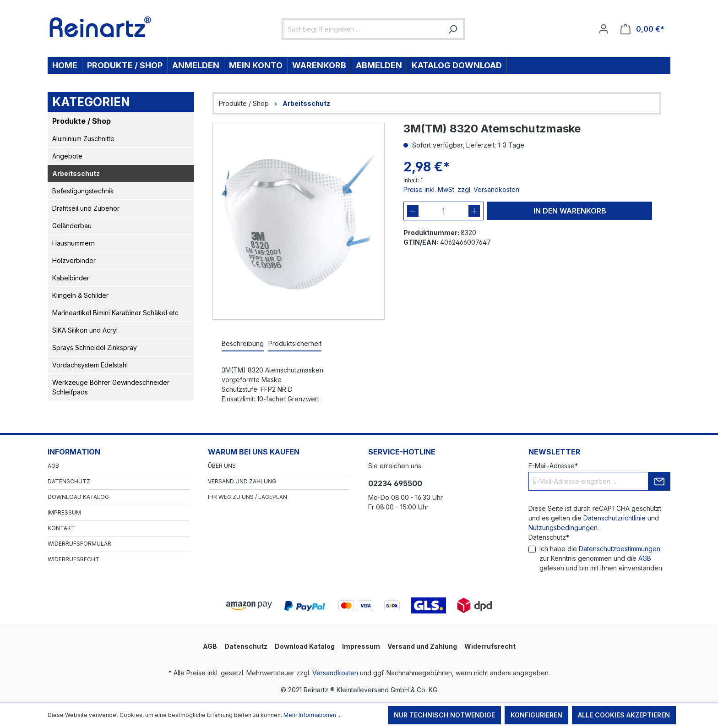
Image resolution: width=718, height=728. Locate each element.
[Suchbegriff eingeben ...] (363, 29)
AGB (53, 466)
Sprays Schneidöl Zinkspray (95, 348)
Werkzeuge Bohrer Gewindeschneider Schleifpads (111, 387)
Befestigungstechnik (83, 191)
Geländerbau (72, 226)
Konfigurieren (536, 715)
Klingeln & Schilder (80, 295)
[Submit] (659, 481)
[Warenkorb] (642, 29)
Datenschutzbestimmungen (620, 549)
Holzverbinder (74, 260)
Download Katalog (78, 497)
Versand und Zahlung (242, 481)
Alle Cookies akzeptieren (624, 715)
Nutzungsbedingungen (563, 528)
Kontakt (61, 528)
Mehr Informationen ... (313, 715)
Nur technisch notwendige (444, 715)
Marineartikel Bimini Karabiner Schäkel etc (115, 313)
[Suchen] (452, 29)
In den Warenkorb (570, 211)
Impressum (64, 512)
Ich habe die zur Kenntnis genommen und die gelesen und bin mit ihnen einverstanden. (601, 558)
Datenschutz (69, 481)
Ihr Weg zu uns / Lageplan (247, 497)
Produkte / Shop (82, 121)
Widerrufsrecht (73, 559)
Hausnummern (73, 243)
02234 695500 (395, 483)
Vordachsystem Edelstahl (90, 365)
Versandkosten (335, 673)
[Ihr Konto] (604, 29)
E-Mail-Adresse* (553, 466)
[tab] (243, 344)
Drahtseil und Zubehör (86, 208)
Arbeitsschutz (76, 173)
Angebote (67, 156)
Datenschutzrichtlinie (615, 518)
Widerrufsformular (79, 544)
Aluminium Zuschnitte (83, 139)
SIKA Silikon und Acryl (85, 330)
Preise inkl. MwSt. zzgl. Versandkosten (461, 189)
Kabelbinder (71, 278)
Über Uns (222, 466)
